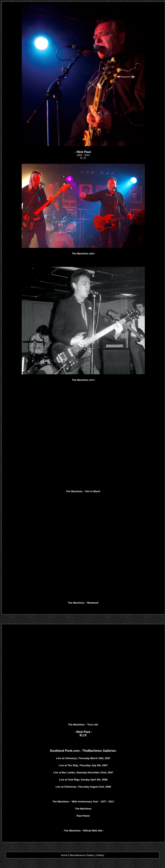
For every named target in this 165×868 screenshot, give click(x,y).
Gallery (100, 855)
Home (64, 855)
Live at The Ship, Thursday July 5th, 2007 (83, 765)
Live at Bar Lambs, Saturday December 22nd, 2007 (83, 772)
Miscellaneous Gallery (82, 855)
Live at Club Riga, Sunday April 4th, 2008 (83, 780)
